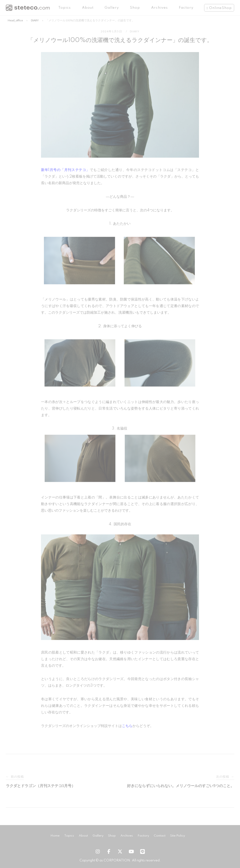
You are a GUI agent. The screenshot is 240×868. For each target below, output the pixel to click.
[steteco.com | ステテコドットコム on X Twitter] (120, 852)
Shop (135, 8)
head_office (15, 20)
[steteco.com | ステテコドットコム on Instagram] (97, 852)
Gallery (112, 8)
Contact (160, 836)
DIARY (35, 20)
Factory (186, 8)
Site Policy (178, 836)
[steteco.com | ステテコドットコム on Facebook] (109, 852)
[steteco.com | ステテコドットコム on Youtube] (131, 852)
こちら (127, 726)
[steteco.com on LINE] (142, 852)
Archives (159, 8)
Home (55, 836)
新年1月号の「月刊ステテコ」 (65, 170)
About (88, 8)
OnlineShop (220, 8)
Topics (65, 8)
